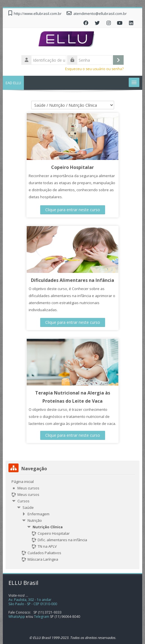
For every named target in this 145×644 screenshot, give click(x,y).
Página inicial (23, 482)
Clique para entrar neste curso (73, 210)
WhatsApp (17, 617)
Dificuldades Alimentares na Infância (72, 280)
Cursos (23, 501)
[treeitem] (72, 520)
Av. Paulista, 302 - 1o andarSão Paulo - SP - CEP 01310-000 (33, 602)
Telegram (42, 617)
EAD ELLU (13, 83)
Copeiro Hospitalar (72, 167)
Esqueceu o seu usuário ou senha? (94, 69)
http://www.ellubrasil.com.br (38, 14)
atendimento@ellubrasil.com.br (100, 14)
